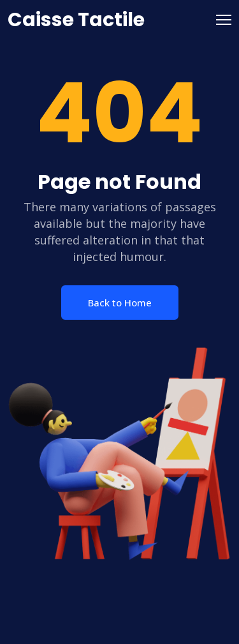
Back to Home (120, 303)
